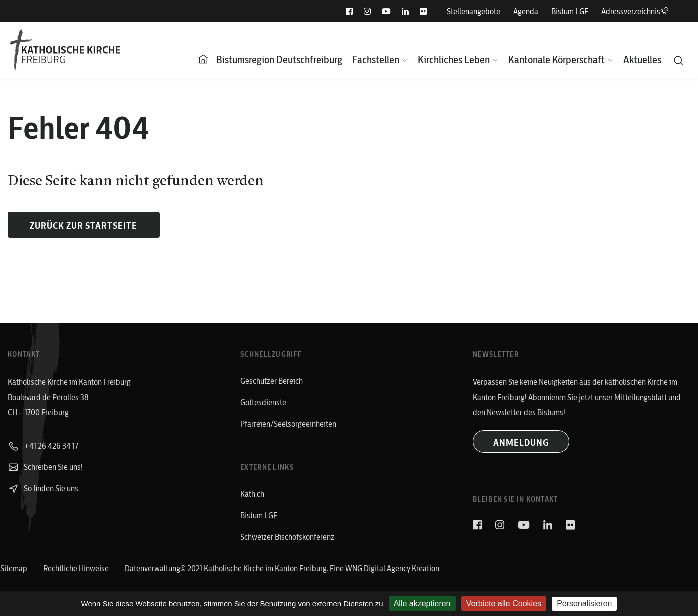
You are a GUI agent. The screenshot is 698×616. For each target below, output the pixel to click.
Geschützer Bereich (271, 381)
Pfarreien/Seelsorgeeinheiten (288, 424)
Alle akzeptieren (422, 604)
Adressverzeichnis (635, 11)
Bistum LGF (570, 11)
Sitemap (14, 568)
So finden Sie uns (43, 488)
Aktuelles (642, 60)
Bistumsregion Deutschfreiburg (279, 60)
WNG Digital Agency (379, 568)
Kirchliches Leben (454, 60)
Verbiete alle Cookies (504, 604)
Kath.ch (252, 494)
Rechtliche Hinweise (76, 568)
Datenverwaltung (152, 568)
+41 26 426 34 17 (43, 446)
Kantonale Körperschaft (557, 60)
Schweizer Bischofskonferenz (287, 537)
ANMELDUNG (521, 443)
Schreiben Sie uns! (45, 467)
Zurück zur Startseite (83, 226)
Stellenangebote (474, 11)
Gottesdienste (263, 402)
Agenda (526, 11)
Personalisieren (584, 604)
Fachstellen (376, 60)
